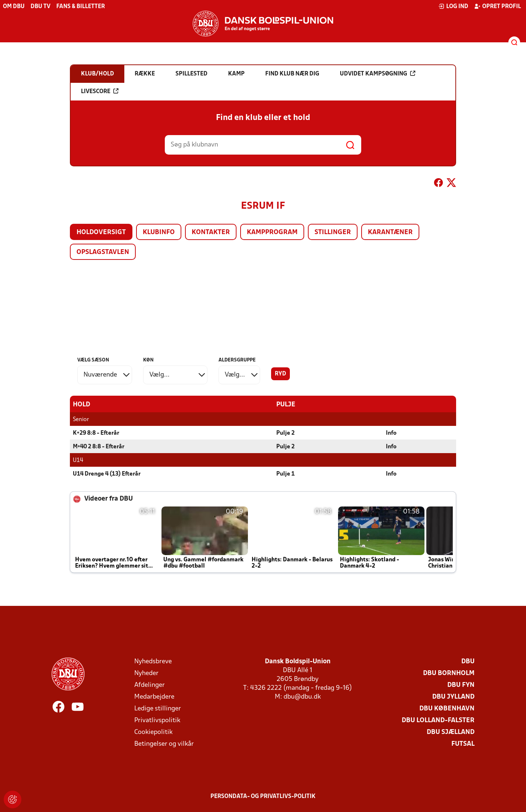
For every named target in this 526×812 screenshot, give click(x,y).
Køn (148, 360)
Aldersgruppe (237, 360)
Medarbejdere (154, 697)
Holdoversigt (101, 232)
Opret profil (497, 6)
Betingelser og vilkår (164, 744)
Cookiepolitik (153, 732)
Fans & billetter (81, 7)
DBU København (447, 708)
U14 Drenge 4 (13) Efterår (107, 474)
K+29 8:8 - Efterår (96, 433)
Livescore (100, 91)
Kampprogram (272, 232)
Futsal (463, 744)
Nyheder (146, 673)
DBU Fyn (461, 685)
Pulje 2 (285, 433)
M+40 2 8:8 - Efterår (99, 446)
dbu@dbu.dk (302, 697)
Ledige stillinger (158, 708)
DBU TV (40, 7)
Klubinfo (159, 232)
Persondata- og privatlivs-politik (263, 796)
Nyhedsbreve (153, 661)
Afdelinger (150, 685)
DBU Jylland (453, 697)
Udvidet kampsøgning (378, 74)
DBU (468, 661)
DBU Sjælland (451, 732)
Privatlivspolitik (157, 720)
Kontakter (211, 232)
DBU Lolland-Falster (438, 720)
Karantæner (390, 232)
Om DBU (14, 7)
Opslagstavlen (103, 252)
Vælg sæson (93, 360)
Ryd (280, 374)
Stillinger (333, 232)
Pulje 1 (285, 474)
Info (391, 433)
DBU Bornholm (449, 673)
